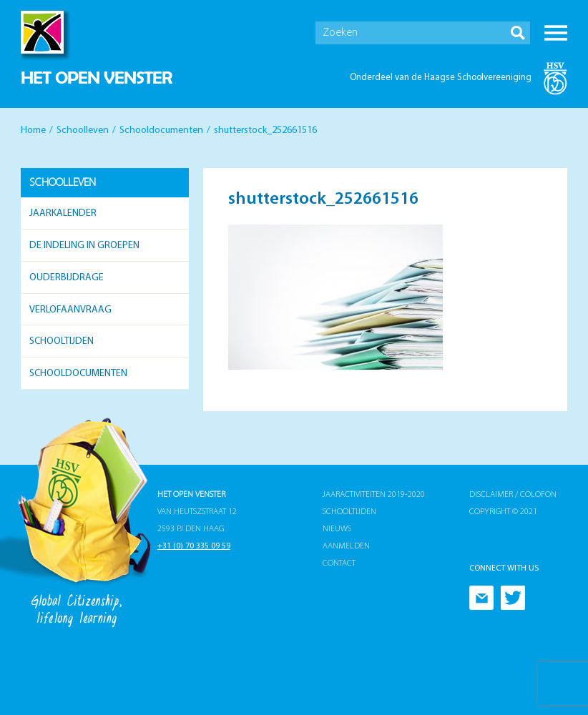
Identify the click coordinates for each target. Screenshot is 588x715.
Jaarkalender (63, 213)
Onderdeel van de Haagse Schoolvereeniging (441, 78)
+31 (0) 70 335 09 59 (194, 546)
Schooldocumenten (161, 130)
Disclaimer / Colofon (513, 495)
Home (33, 130)
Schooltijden (62, 341)
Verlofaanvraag (70, 310)
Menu (556, 33)
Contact (339, 563)
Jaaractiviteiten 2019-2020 (374, 495)
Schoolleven (83, 130)
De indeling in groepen (84, 246)
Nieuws (337, 529)
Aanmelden (346, 546)
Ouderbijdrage (67, 278)
